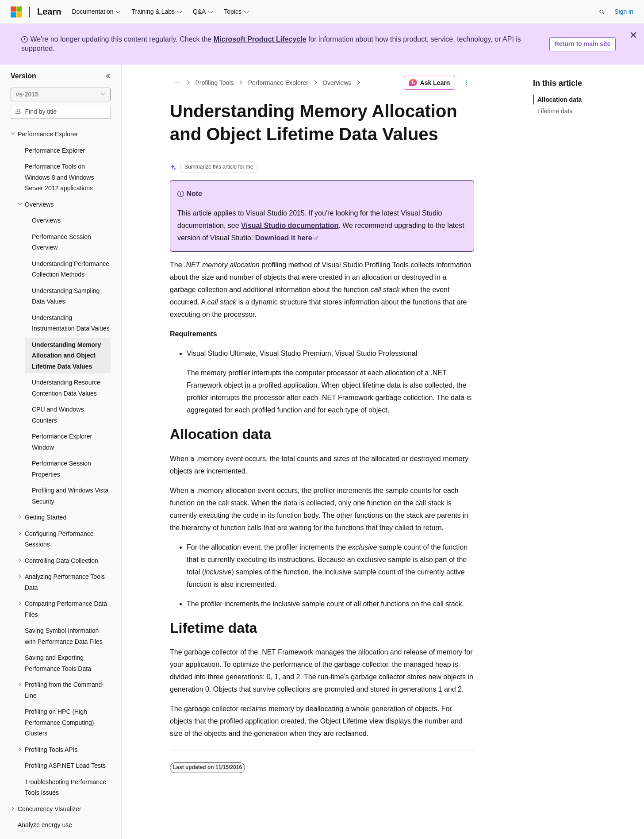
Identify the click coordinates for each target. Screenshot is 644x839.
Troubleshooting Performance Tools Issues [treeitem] (65, 763)
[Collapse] (108, 76)
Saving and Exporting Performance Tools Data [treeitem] (58, 639)
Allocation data (560, 100)
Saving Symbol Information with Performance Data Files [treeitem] (64, 612)
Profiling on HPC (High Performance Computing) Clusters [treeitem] (59, 698)
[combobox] (61, 95)
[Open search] (602, 12)
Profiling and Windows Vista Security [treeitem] (70, 471)
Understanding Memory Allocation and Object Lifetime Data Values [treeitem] (66, 331)
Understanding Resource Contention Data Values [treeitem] (66, 364)
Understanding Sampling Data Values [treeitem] (66, 272)
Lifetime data (555, 111)
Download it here (284, 238)
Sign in (624, 12)
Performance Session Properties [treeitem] (61, 445)
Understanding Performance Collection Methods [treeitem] (71, 245)
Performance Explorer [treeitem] (55, 126)
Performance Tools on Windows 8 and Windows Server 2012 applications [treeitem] (59, 153)
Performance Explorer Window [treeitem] (62, 418)
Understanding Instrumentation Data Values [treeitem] (71, 299)
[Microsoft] (16, 12)
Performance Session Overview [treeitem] (61, 218)
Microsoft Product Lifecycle (260, 39)
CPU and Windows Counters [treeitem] (58, 391)
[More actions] (466, 83)
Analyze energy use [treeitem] (45, 801)
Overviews (337, 83)
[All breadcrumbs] (178, 83)
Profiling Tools (215, 83)
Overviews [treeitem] (46, 196)
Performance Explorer (278, 83)
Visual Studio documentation (290, 225)
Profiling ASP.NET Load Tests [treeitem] (65, 741)
